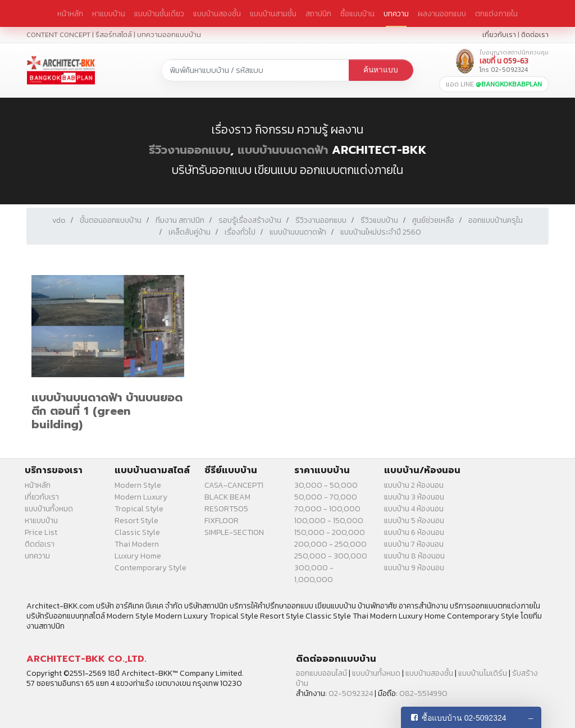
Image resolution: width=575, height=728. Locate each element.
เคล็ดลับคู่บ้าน (190, 232)
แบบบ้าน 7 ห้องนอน (414, 544)
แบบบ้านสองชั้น (217, 13)
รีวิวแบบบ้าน (379, 220)
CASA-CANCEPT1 (234, 485)
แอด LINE (494, 84)
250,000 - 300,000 (331, 556)
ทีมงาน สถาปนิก (180, 220)
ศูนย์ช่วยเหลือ (433, 220)
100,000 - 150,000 (329, 521)
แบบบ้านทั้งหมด (49, 509)
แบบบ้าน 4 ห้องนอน (414, 509)
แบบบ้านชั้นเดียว (159, 13)
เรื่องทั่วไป (240, 232)
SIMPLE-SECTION (234, 532)
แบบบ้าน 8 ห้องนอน (414, 556)
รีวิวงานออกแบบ (190, 150)
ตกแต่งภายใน (496, 13)
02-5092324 (351, 693)
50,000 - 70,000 (326, 497)
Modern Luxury (141, 497)
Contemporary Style (150, 568)
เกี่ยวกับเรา (499, 35)
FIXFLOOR (222, 521)
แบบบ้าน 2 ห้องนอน (414, 485)
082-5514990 (423, 693)
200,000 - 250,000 (330, 544)
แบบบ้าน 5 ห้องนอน (414, 521)
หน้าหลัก (70, 13)
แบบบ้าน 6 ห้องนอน (414, 532)
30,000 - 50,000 (326, 485)
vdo (59, 220)
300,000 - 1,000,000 (314, 574)
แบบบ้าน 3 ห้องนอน (414, 497)
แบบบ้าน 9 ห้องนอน (414, 568)
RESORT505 (226, 509)
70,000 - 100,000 (327, 509)
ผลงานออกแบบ (442, 13)
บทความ (396, 13)
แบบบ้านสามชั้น (273, 13)
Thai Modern (137, 544)
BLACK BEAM (227, 497)
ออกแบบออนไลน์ (321, 673)
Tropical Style (139, 509)
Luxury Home (138, 556)
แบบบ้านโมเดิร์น (483, 673)
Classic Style (137, 532)
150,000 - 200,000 (330, 532)
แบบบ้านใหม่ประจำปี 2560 (381, 232)
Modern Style (138, 485)
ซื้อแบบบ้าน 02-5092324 (464, 718)
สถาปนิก (318, 13)
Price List (41, 532)
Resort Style (136, 521)
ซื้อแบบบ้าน (357, 13)
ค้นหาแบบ (381, 70)
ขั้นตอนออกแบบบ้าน (111, 220)
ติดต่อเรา (535, 35)
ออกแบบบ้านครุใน (496, 220)
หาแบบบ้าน (109, 13)
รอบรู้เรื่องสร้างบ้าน (250, 220)
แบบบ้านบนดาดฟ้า (283, 150)
